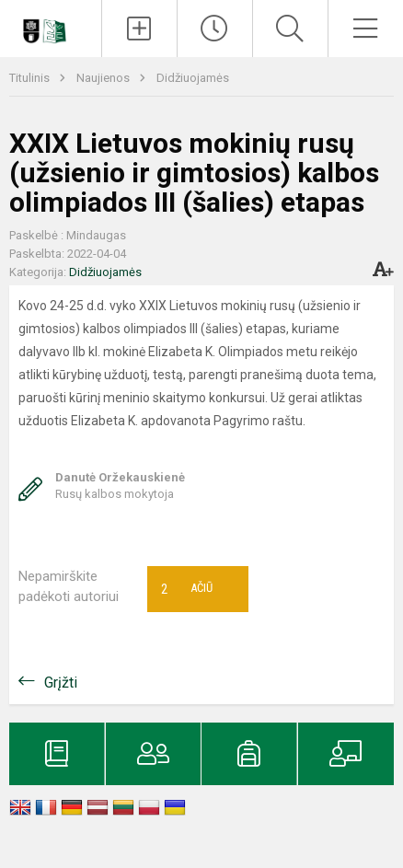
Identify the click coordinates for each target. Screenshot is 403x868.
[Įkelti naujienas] (139, 29)
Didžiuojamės (193, 78)
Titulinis (31, 78)
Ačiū (187, 589)
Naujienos (104, 78)
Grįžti (61, 683)
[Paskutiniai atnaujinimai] (215, 29)
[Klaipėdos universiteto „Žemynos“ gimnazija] (51, 25)
